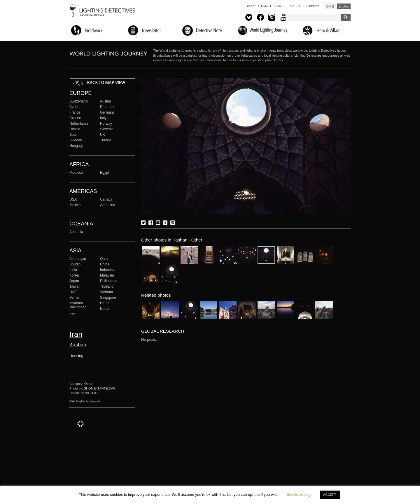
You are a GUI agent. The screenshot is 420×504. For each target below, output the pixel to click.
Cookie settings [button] (299, 495)
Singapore (108, 298)
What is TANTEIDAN (264, 6)
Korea (74, 275)
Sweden (76, 140)
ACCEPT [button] (330, 495)
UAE (73, 292)
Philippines (108, 281)
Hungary (76, 146)
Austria (106, 101)
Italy (103, 118)
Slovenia (107, 129)
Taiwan (75, 286)
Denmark (107, 107)
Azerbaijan (78, 259)
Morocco (76, 173)
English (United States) (344, 6)
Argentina (108, 205)
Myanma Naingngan (78, 305)
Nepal (105, 309)
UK (103, 135)
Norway (106, 124)
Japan (74, 281)
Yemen (75, 298)
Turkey (105, 140)
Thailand (107, 286)
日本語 (330, 6)
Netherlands (79, 124)
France (75, 112)
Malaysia (107, 275)
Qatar (104, 259)
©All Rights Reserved (85, 401)
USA (73, 199)
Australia (76, 232)
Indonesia (108, 270)
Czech (74, 107)
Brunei (105, 303)
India (73, 270)
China (105, 264)
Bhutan (75, 264)
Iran (72, 314)
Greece (75, 118)
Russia (75, 129)
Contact (313, 6)
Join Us (294, 6)
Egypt (105, 173)
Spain (74, 135)
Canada (106, 199)
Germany (107, 112)
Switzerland (78, 101)
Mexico (75, 205)
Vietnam (106, 292)
